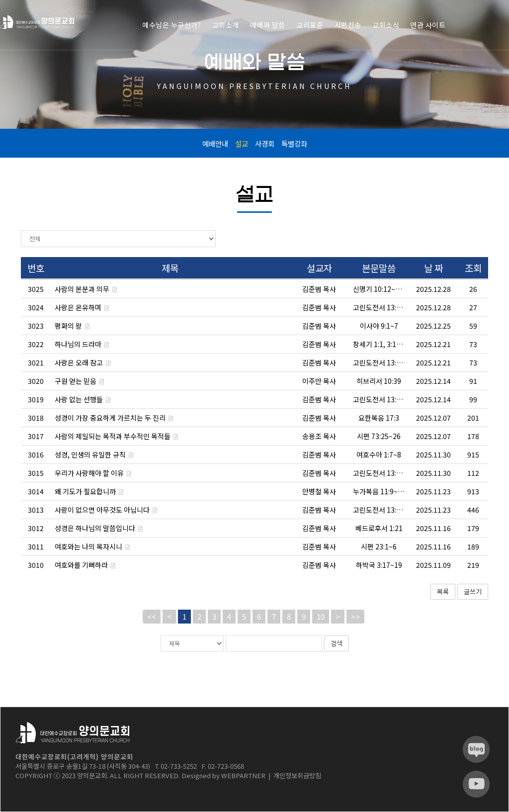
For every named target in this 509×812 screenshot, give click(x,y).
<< (152, 616)
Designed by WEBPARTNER (223, 775)
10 (321, 616)
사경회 (265, 143)
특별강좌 (294, 143)
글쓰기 (473, 591)
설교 (242, 143)
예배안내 (215, 143)
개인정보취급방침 (297, 775)
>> (355, 616)
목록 (443, 591)
